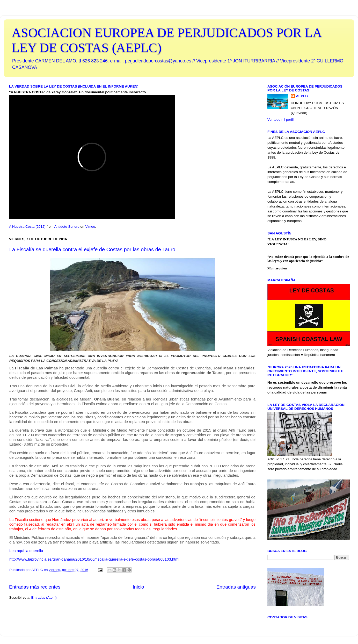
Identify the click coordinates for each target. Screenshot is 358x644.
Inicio (138, 587)
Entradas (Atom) (44, 598)
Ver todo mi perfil (280, 120)
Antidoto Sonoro (67, 227)
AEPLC (302, 96)
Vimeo (90, 227)
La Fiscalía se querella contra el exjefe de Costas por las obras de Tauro (92, 249)
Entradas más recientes (35, 587)
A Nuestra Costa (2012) (27, 227)
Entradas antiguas (236, 587)
